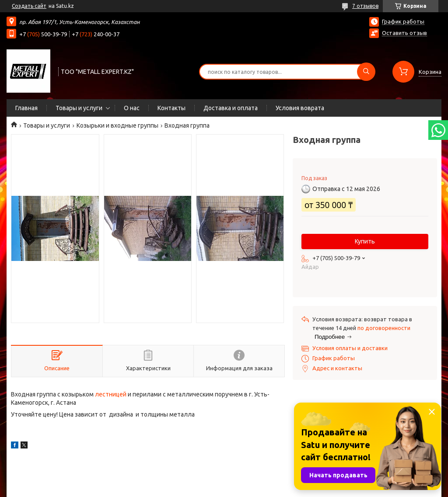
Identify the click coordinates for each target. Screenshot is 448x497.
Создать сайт (29, 6)
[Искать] (366, 72)
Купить (365, 241)
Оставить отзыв (404, 33)
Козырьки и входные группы (117, 125)
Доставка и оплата (231, 108)
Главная (26, 108)
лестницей (111, 394)
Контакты (171, 108)
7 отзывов (365, 6)
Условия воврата (300, 108)
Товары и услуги (79, 108)
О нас (132, 108)
